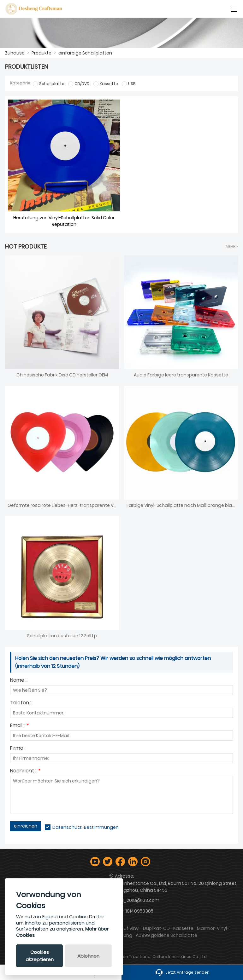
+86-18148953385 (134, 911)
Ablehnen (88, 956)
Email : (19, 726)
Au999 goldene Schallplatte (166, 935)
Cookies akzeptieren (40, 956)
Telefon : (21, 703)
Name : (18, 681)
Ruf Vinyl (130, 928)
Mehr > (232, 246)
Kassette (183, 928)
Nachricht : (25, 771)
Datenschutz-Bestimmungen (86, 827)
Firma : (18, 749)
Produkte (41, 53)
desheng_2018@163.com (131, 900)
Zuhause (15, 53)
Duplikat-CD (156, 928)
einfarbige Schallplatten (85, 53)
